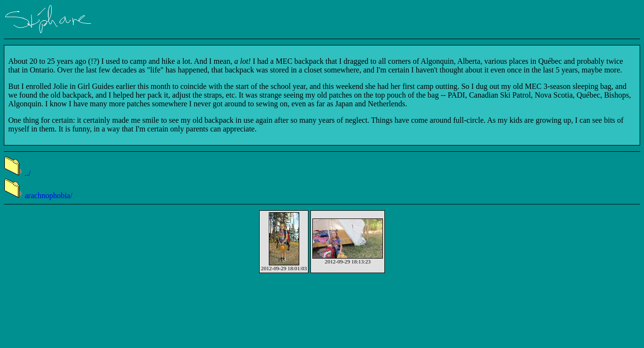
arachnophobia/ (38, 196)
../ (17, 173)
